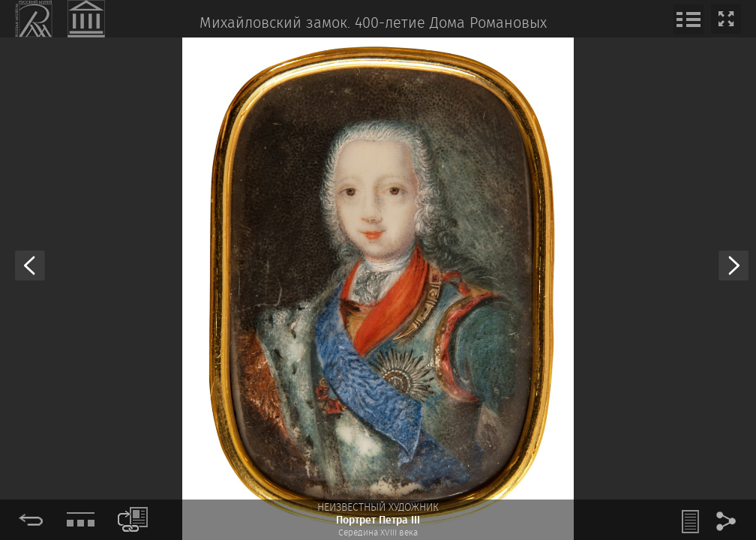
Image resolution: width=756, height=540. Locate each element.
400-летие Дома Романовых (451, 24)
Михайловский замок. (275, 24)
